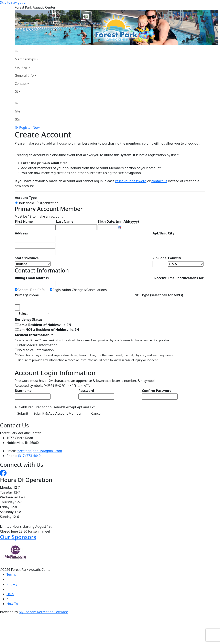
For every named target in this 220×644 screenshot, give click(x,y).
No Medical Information (36, 350)
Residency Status (29, 319)
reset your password (131, 181)
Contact (21, 84)
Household (27, 203)
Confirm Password (157, 391)
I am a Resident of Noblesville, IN (44, 325)
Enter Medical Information (37, 345)
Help (10, 594)
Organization (48, 203)
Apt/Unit (160, 233)
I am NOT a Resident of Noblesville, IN (48, 330)
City (171, 233)
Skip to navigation (14, 2)
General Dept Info (31, 290)
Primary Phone (27, 295)
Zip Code (159, 258)
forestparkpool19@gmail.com (39, 451)
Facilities (21, 67)
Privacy (12, 584)
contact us (159, 181)
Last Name (65, 221)
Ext (136, 295)
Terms (11, 574)
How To (12, 604)
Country (174, 258)
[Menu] (18, 119)
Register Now (29, 127)
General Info (24, 75)
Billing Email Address (32, 278)
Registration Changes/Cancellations (80, 290)
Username (23, 391)
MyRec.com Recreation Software (43, 612)
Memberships (25, 59)
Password (86, 391)
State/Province (27, 258)
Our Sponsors (18, 537)
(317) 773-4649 (29, 456)
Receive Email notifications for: (179, 278)
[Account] (26, 92)
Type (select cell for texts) (162, 295)
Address (21, 233)
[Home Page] (26, 51)
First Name (24, 221)
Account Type (26, 198)
